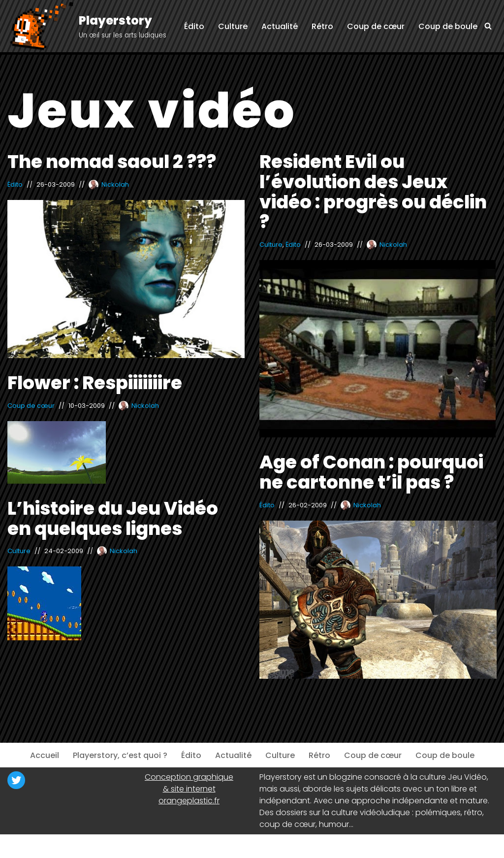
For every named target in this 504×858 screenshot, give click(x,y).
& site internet (189, 789)
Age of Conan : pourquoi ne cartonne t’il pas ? (371, 472)
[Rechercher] (488, 26)
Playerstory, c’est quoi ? (120, 755)
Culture (233, 26)
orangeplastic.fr (189, 801)
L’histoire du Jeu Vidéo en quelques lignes (113, 518)
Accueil (45, 755)
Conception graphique (189, 777)
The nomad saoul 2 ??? (112, 162)
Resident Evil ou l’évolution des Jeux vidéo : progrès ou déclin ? (373, 192)
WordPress (103, 846)
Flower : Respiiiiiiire (95, 383)
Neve (17, 846)
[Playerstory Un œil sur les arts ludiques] (87, 27)
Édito (194, 26)
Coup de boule (448, 26)
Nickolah (115, 184)
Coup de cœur (376, 26)
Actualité (280, 26)
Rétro (322, 26)
